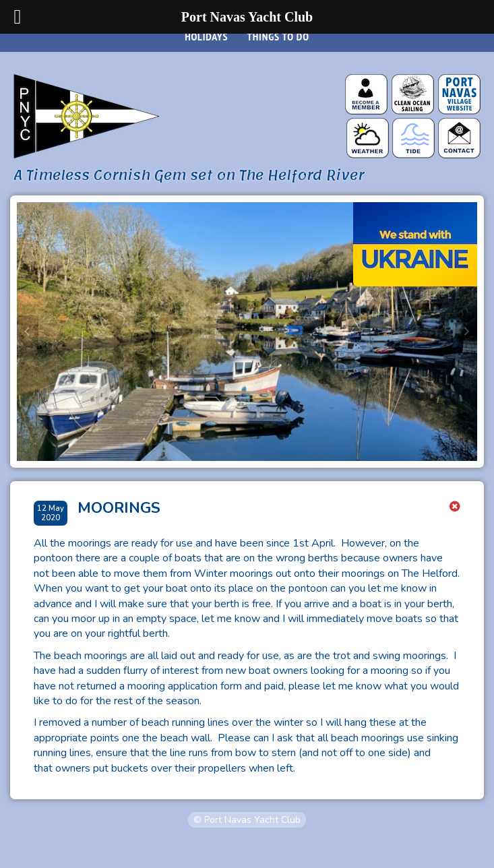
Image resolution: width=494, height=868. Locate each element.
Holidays (206, 36)
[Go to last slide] (28, 332)
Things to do (278, 36)
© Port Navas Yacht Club (247, 820)
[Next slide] (466, 332)
